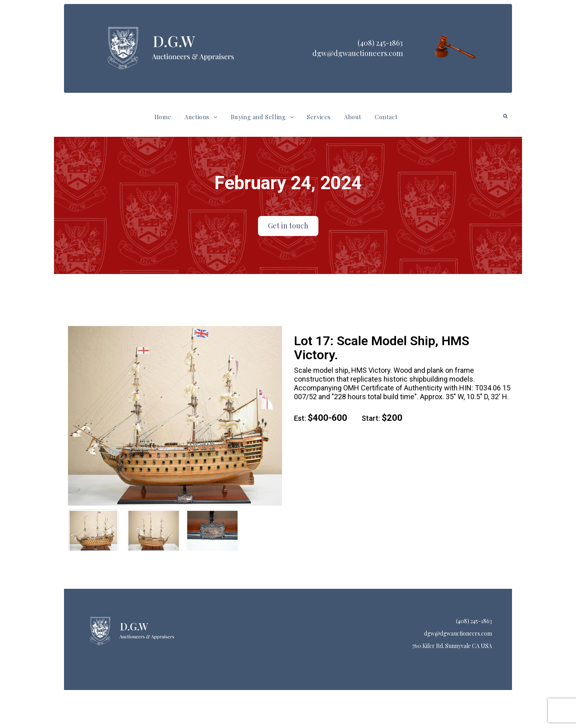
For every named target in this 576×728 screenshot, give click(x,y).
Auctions (201, 117)
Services (319, 117)
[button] (201, 117)
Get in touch (288, 226)
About (353, 117)
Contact (386, 117)
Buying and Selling (262, 117)
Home (163, 117)
